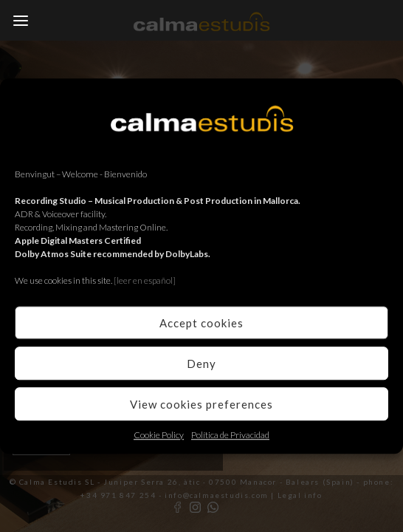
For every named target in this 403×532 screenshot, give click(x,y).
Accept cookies (201, 323)
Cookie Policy (159, 435)
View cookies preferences (201, 404)
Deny (201, 364)
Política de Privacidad (230, 435)
